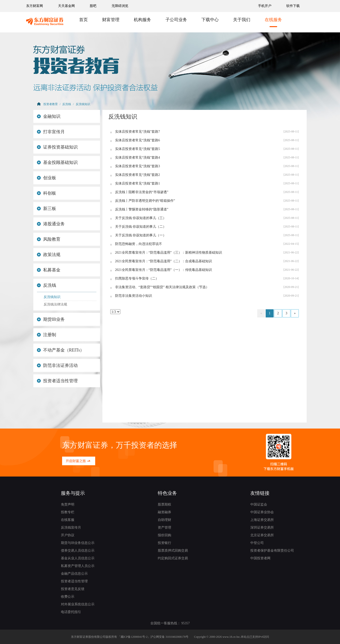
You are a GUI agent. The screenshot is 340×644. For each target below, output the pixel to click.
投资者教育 (51, 104)
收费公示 (68, 597)
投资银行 (164, 543)
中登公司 (257, 543)
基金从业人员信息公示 (78, 558)
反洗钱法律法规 (55, 304)
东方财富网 (35, 6)
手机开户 (265, 6)
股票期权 (164, 504)
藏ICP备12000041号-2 (134, 637)
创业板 (47, 178)
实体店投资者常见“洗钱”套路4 (138, 158)
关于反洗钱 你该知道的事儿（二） (141, 227)
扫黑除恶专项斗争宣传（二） (137, 278)
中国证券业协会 (262, 512)
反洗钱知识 (83, 104)
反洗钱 (67, 104)
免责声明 (68, 504)
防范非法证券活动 (57, 365)
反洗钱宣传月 (71, 528)
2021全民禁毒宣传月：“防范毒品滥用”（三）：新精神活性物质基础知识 (169, 253)
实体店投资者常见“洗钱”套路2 (138, 175)
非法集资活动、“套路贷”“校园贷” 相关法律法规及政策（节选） (162, 287)
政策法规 (49, 255)
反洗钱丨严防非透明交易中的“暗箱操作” (145, 201)
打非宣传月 (51, 132)
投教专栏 (68, 512)
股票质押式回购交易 (173, 551)
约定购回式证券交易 (173, 558)
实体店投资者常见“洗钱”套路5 (138, 149)
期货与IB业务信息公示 (78, 543)
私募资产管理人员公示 (78, 566)
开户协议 (68, 535)
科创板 (47, 193)
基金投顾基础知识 (57, 162)
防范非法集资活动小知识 (134, 296)
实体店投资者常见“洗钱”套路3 (138, 166)
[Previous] (261, 313)
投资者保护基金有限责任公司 (272, 551)
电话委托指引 (71, 612)
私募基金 (49, 270)
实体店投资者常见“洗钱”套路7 (138, 132)
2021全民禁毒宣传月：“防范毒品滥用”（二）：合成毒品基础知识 (164, 261)
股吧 (93, 6)
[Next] (295, 313)
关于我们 (242, 20)
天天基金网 (66, 6)
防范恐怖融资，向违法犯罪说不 (139, 244)
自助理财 (164, 520)
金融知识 (49, 116)
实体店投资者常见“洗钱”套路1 (138, 183)
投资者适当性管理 (57, 381)
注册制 (47, 335)
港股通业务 (51, 224)
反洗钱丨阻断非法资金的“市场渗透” (142, 192)
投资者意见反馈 (73, 589)
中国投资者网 (260, 558)
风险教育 (49, 239)
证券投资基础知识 (57, 147)
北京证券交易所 (262, 535)
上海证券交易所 (262, 520)
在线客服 (68, 520)
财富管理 (111, 20)
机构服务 (142, 20)
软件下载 (293, 6)
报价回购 (164, 535)
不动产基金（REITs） (61, 350)
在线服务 (273, 20)
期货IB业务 (51, 319)
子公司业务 (176, 20)
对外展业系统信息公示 (78, 604)
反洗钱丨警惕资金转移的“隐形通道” (142, 209)
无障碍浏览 (120, 6)
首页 (83, 20)
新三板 (47, 209)
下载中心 (210, 20)
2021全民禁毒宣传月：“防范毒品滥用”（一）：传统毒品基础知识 (164, 270)
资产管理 (164, 528)
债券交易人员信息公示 (78, 551)
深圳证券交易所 (262, 528)
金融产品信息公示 (74, 574)
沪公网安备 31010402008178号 (169, 637)
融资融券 (164, 512)
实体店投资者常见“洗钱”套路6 (138, 140)
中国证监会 (259, 504)
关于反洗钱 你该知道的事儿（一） (141, 235)
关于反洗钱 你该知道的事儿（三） (141, 218)
